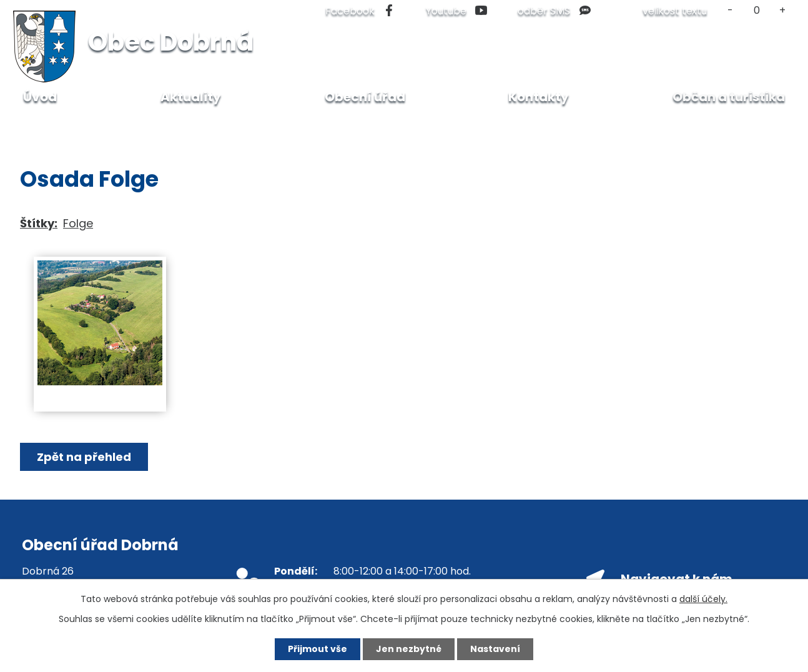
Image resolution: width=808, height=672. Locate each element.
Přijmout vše (318, 649)
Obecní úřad (365, 97)
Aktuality (191, 97)
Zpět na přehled (84, 457)
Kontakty (539, 97)
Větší (783, 10)
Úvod (33, 125)
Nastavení (495, 649)
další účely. (703, 599)
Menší (730, 10)
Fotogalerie (195, 125)
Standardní (756, 10)
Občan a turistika (106, 125)
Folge (78, 223)
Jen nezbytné (409, 649)
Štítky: (39, 223)
